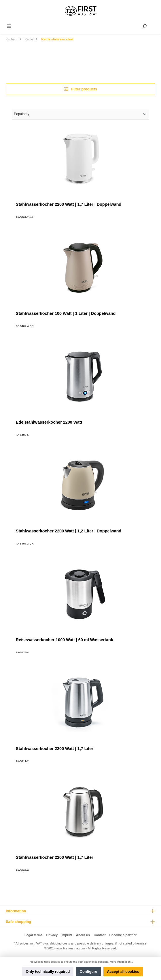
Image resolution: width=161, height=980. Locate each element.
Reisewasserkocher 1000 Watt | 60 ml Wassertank (65, 640)
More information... (121, 962)
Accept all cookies (123, 971)
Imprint (67, 935)
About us (83, 935)
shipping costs (60, 943)
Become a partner (123, 935)
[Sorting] (80, 114)
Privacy (52, 935)
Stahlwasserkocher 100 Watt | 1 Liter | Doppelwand (66, 313)
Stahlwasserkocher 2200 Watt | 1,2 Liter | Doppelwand (69, 531)
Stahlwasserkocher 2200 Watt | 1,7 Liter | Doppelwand (69, 204)
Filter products (80, 89)
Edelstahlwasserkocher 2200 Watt (49, 422)
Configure (88, 971)
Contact (100, 935)
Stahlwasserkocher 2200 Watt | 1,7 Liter (55, 749)
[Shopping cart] (154, 25)
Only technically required (48, 971)
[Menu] (9, 26)
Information (16, 911)
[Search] (144, 26)
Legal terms (34, 935)
